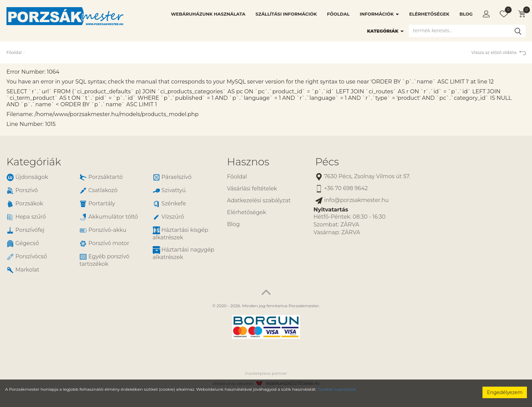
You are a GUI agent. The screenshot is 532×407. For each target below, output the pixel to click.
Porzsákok (25, 204)
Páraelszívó (172, 177)
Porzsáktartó (101, 177)
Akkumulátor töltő (109, 217)
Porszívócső (27, 257)
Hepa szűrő (26, 217)
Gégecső (23, 244)
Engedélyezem (505, 392)
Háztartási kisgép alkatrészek (180, 234)
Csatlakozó (98, 191)
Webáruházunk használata (208, 14)
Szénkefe (169, 204)
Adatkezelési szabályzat (259, 200)
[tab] (112, 162)
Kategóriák (385, 31)
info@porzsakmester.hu (352, 200)
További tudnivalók (337, 389)
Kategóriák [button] (34, 162)
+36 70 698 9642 (341, 189)
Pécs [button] (327, 162)
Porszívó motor (104, 244)
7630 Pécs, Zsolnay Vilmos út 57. (363, 177)
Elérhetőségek (429, 14)
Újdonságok (27, 177)
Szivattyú (169, 191)
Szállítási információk (286, 14)
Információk (379, 14)
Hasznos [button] (248, 162)
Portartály (97, 204)
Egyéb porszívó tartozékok (104, 260)
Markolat (23, 270)
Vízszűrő (168, 217)
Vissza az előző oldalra (498, 52)
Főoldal (338, 14)
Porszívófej (25, 230)
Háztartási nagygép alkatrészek (184, 253)
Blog (466, 14)
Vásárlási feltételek (252, 189)
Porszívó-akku (103, 230)
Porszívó (22, 191)
